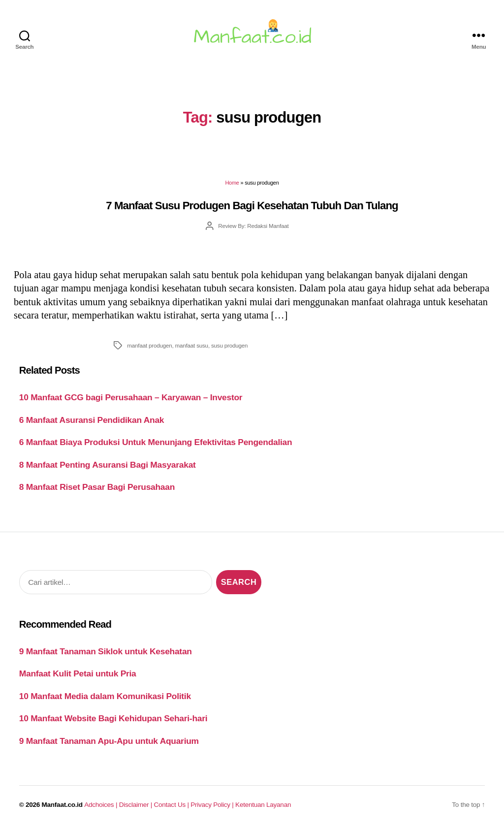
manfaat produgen (149, 345)
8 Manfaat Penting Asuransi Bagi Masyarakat (108, 465)
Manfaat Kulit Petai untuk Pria (78, 673)
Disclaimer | (137, 805)
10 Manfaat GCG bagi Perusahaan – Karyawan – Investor (131, 397)
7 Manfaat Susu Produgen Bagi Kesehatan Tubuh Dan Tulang (252, 206)
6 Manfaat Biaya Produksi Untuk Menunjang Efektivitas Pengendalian (156, 442)
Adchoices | (101, 805)
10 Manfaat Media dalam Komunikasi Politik (105, 696)
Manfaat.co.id (62, 805)
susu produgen (229, 345)
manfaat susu (192, 345)
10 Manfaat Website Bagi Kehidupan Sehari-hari (113, 718)
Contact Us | (173, 805)
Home (232, 183)
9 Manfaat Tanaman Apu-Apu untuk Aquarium (109, 741)
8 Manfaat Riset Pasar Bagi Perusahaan (97, 487)
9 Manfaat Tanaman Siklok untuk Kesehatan (106, 651)
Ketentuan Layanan (263, 805)
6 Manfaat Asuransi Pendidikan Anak (92, 420)
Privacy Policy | (213, 805)
